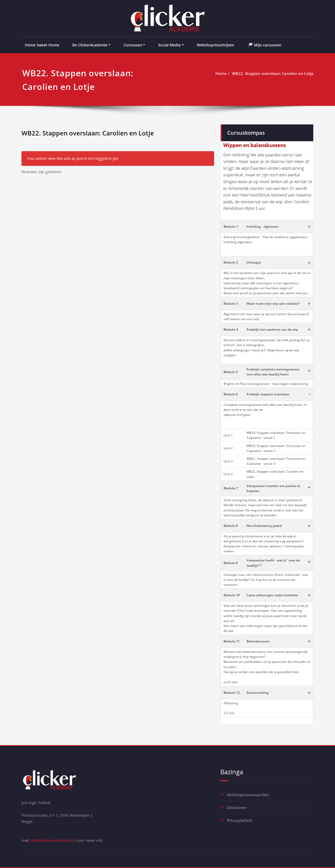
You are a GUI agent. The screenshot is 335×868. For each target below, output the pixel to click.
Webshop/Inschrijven (216, 45)
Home (221, 73)
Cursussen (133, 45)
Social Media (169, 45)
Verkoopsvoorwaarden (248, 795)
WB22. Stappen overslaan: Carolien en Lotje (273, 73)
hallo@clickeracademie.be (52, 840)
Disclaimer (237, 807)
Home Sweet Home (42, 45)
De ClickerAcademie (90, 45)
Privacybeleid (239, 820)
